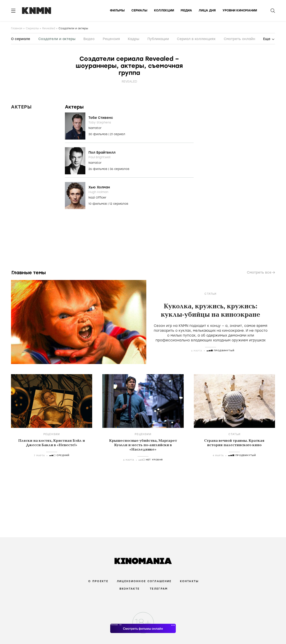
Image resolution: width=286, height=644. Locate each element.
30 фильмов (98, 134)
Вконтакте (130, 589)
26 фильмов (98, 169)
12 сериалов (119, 204)
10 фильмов (98, 204)
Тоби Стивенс (101, 118)
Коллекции (164, 10)
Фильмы (117, 10)
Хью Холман (99, 187)
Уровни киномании (240, 10)
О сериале (21, 39)
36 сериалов (120, 169)
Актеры (21, 107)
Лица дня (207, 10)
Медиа (186, 10)
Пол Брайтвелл (102, 153)
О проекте (98, 581)
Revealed (49, 28)
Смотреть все (259, 272)
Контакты (189, 581)
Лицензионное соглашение (144, 581)
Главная (17, 28)
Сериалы (139, 10)
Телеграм (159, 589)
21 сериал (118, 134)
